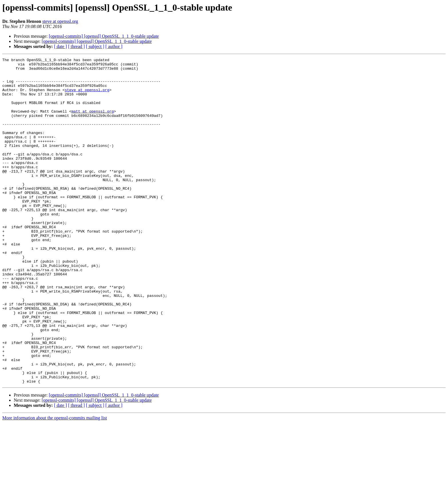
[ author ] (114, 46)
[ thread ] (76, 46)
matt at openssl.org (93, 122)
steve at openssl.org (60, 21)
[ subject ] (95, 46)
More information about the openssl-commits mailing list (55, 483)
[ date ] (60, 46)
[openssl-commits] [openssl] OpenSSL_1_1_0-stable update (104, 36)
